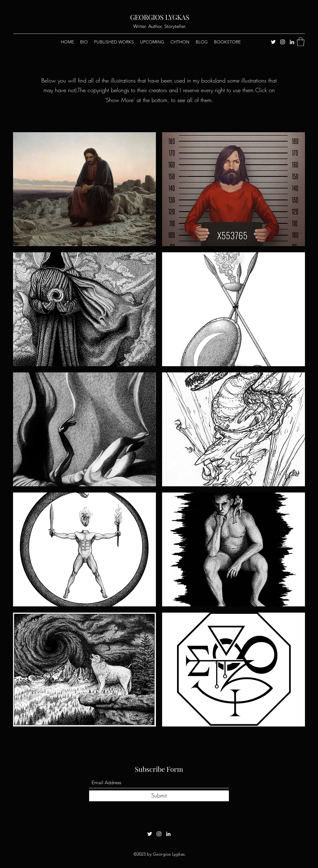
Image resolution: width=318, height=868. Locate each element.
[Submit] (159, 796)
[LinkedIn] (292, 42)
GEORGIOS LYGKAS (160, 17)
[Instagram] (283, 42)
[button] (301, 42)
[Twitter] (273, 42)
